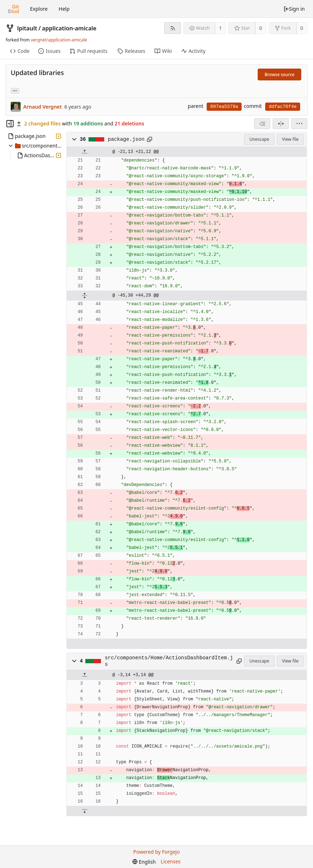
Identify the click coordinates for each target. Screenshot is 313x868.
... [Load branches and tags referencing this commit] (15, 90)
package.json (126, 139)
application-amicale (69, 28)
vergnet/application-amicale (59, 40)
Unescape (259, 139)
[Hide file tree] (10, 124)
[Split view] (281, 124)
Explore (39, 9)
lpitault (27, 28)
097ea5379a (224, 107)
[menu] (299, 124)
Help (64, 9)
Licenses (171, 861)
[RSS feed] (173, 28)
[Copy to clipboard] (150, 139)
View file (290, 139)
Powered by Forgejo (156, 852)
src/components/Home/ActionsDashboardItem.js (169, 661)
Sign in (294, 9)
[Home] (14, 9)
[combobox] (262, 124)
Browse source (279, 75)
